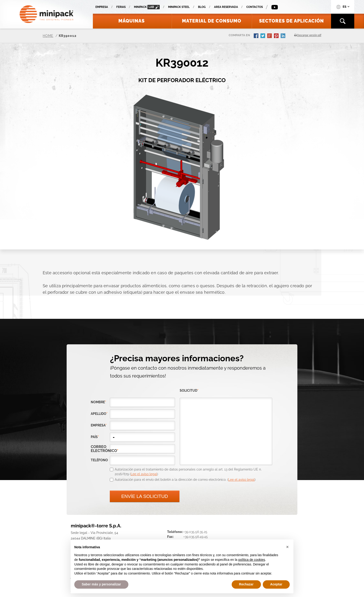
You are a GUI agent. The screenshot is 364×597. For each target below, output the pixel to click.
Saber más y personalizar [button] (101, 584)
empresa (99, 425)
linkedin (283, 36)
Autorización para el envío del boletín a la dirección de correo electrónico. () (185, 480)
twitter (263, 36)
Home (48, 36)
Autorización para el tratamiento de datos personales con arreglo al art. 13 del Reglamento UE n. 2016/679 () (188, 472)
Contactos (255, 7)
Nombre (98, 402)
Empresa (102, 7)
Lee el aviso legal (144, 474)
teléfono (99, 460)
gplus (270, 36)
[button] (287, 547)
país (95, 437)
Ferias (121, 7)
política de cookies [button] (252, 560)
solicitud (189, 390)
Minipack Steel (179, 7)
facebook (257, 36)
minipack (147, 7)
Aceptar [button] (276, 584)
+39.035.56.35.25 (195, 532)
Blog (202, 7)
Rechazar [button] (246, 584)
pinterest (277, 36)
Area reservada (226, 7)
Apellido (99, 414)
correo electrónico (100, 449)
